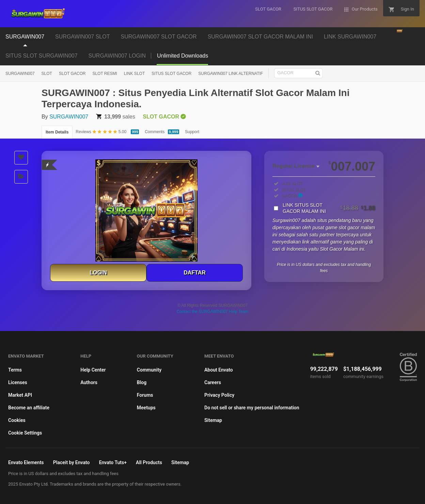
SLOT (47, 74)
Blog (142, 382)
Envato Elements (26, 462)
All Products (149, 462)
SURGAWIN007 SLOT (82, 37)
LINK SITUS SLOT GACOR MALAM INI (329, 208)
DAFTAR (195, 273)
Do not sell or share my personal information (252, 408)
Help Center (93, 370)
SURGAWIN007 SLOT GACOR (159, 37)
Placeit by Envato (72, 462)
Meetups (146, 408)
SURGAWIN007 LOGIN (117, 56)
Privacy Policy (219, 395)
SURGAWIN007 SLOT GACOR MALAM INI (260, 37)
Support (192, 132)
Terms (15, 370)
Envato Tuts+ (113, 462)
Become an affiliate (29, 408)
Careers (213, 382)
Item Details (57, 132)
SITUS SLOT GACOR (171, 74)
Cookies (17, 420)
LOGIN (98, 273)
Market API (20, 395)
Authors (89, 382)
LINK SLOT (134, 74)
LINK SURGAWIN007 (350, 37)
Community (149, 370)
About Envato (219, 370)
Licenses (18, 382)
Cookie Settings (25, 433)
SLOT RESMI (105, 74)
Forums (145, 395)
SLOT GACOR (72, 74)
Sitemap (213, 420)
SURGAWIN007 (25, 37)
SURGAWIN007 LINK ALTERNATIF (231, 74)
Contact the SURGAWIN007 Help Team (213, 312)
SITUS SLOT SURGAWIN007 (42, 56)
